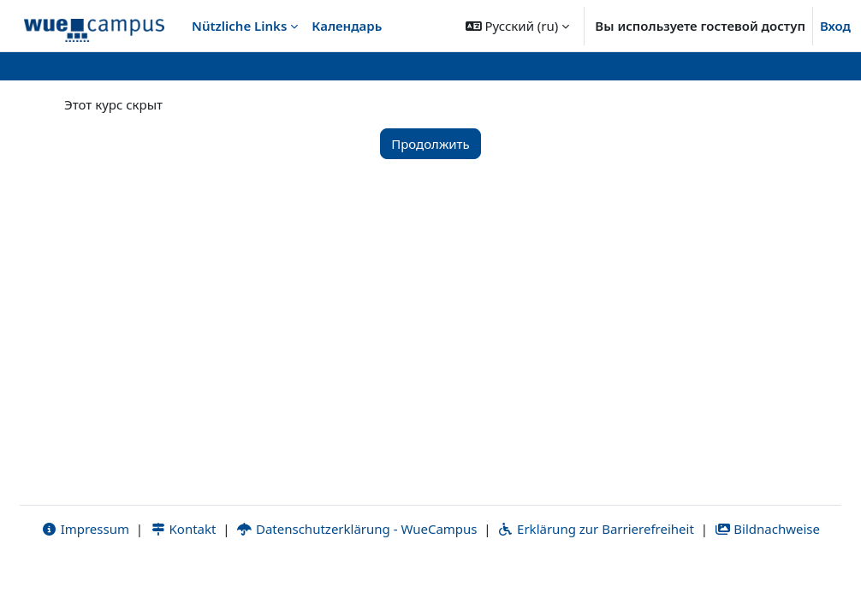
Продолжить (430, 144)
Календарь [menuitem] (347, 26)
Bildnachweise (767, 579)
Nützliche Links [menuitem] (239, 26)
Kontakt (183, 579)
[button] (518, 26)
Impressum (85, 579)
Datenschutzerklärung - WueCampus (356, 579)
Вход (835, 26)
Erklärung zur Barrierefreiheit (595, 579)
